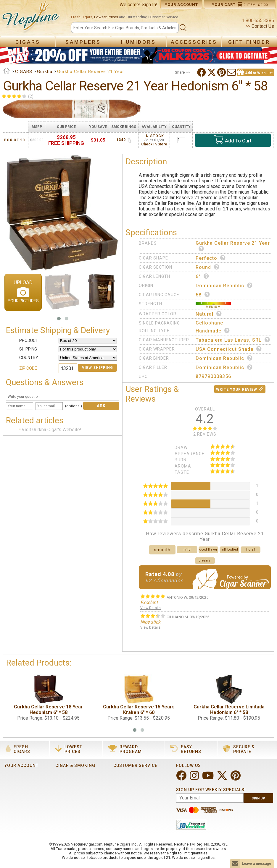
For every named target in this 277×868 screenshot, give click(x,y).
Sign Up (258, 798)
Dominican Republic (224, 285)
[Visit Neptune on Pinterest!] (236, 778)
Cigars (28, 42)
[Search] (125, 28)
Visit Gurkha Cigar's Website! (51, 430)
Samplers (83, 42)
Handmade (213, 331)
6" (202, 276)
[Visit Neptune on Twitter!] (223, 778)
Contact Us (262, 26)
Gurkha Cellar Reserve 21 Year (233, 246)
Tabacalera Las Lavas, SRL (233, 340)
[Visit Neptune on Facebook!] (182, 778)
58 (203, 295)
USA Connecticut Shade (229, 349)
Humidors (138, 42)
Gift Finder (249, 42)
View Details (150, 608)
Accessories (194, 42)
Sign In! (150, 5)
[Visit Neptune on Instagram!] (195, 778)
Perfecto (211, 258)
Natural (209, 314)
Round (208, 267)
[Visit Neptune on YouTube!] (208, 778)
